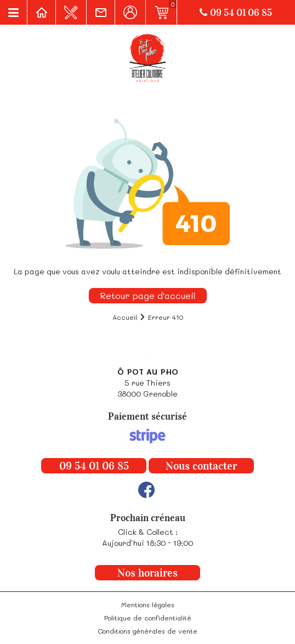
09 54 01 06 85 (236, 13)
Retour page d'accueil (148, 295)
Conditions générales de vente (147, 631)
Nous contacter (201, 466)
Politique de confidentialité (148, 618)
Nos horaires (147, 573)
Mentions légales (148, 605)
